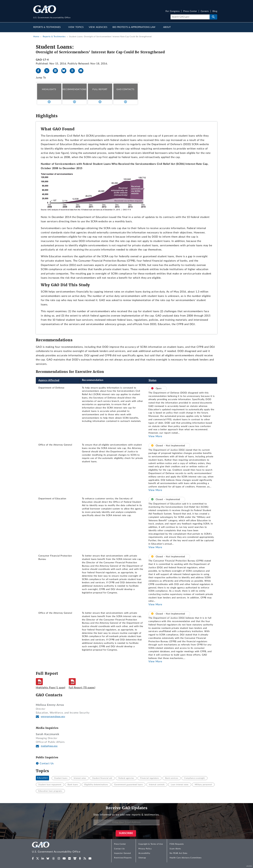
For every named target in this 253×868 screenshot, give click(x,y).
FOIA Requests (177, 844)
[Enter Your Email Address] (126, 822)
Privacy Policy (145, 849)
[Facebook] (40, 71)
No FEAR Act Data (178, 853)
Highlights (49, 89)
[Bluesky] (65, 71)
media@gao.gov (49, 746)
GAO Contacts (125, 89)
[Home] (63, 848)
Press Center (190, 11)
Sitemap (142, 858)
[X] (48, 71)
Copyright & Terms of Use (151, 844)
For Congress (173, 11)
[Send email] (82, 71)
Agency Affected (49, 380)
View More (155, 436)
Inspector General (122, 853)
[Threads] (74, 71)
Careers (205, 11)
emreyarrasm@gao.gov (53, 717)
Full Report (100, 89)
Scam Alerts (175, 849)
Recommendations (74, 89)
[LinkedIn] (57, 71)
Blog (215, 11)
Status (153, 380)
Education (42, 778)
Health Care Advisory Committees (185, 858)
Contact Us (45, 763)
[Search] (190, 17)
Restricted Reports (123, 858)
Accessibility (144, 853)
